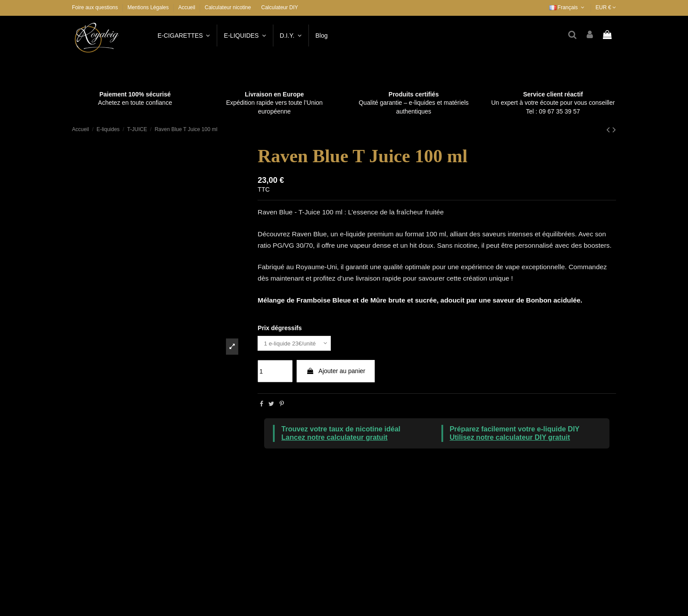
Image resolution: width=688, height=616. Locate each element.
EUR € (606, 7)
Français (568, 7)
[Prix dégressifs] (297, 344)
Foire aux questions (96, 7)
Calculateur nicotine (228, 7)
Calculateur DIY (279, 7)
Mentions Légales (149, 7)
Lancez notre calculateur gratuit (334, 439)
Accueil (187, 7)
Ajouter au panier (336, 372)
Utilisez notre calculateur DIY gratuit (510, 439)
